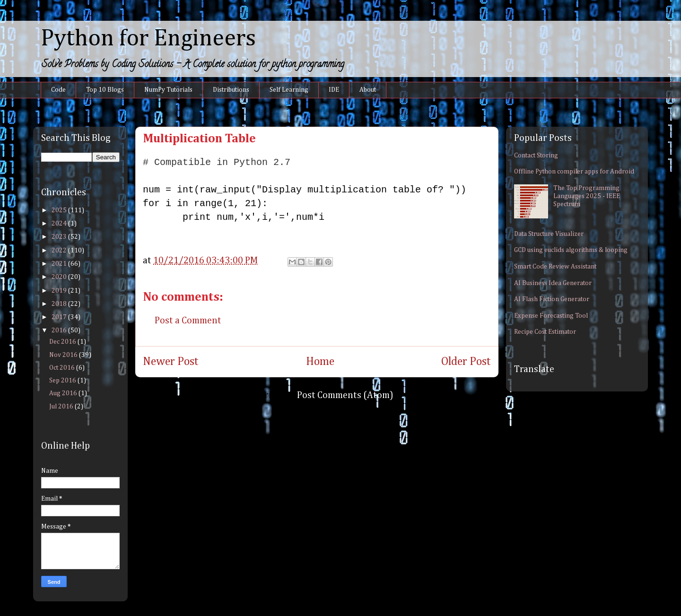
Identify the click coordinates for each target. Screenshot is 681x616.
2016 (60, 330)
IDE (334, 90)
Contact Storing (536, 156)
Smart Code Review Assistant (555, 267)
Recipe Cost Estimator (545, 332)
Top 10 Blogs (105, 90)
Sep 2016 (63, 381)
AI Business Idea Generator (553, 283)
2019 (60, 291)
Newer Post (171, 362)
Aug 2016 (64, 393)
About (368, 90)
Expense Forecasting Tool (551, 316)
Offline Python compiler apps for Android (574, 172)
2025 (60, 210)
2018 (60, 304)
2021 (60, 264)
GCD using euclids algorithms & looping (571, 250)
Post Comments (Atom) (345, 395)
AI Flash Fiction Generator (552, 299)
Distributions (231, 90)
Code (58, 90)
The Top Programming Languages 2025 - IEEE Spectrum (587, 196)
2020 (60, 277)
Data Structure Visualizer (549, 234)
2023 (60, 237)
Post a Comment (188, 321)
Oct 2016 (63, 368)
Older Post (466, 362)
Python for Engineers (148, 39)
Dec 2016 (63, 342)
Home (320, 362)
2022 (60, 251)
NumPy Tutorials (168, 90)
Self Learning (289, 90)
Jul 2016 (62, 407)
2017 (60, 317)
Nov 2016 (64, 355)
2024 (60, 224)
